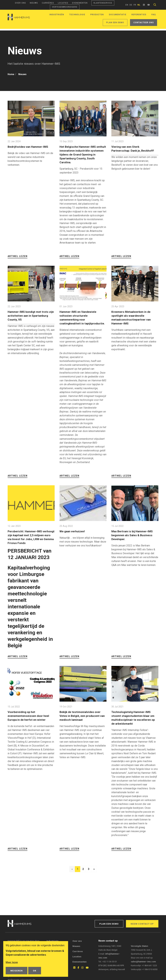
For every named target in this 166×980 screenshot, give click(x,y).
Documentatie (118, 15)
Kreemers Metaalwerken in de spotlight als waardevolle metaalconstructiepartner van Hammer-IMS (133, 317)
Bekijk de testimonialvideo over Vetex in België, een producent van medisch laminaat (82, 720)
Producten (97, 15)
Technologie (77, 15)
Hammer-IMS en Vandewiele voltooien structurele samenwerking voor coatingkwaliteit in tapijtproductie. (80, 319)
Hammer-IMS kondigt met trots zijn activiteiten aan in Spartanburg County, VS (30, 315)
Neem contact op (142, 924)
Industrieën (57, 15)
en (127, 5)
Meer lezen (12, 962)
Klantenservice (103, 3)
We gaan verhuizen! (74, 535)
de (131, 5)
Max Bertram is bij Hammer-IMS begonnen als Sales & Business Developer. (134, 539)
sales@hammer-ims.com (143, 962)
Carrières (48, 3)
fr (135, 5)
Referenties (139, 15)
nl (139, 5)
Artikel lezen (18, 256)
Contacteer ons (144, 23)
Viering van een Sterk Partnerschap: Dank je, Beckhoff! (128, 150)
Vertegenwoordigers (65, 7)
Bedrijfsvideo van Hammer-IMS (30, 146)
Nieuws (34, 3)
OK (35, 971)
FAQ (154, 15)
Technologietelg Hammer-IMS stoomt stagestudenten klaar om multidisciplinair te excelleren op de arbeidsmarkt (135, 721)
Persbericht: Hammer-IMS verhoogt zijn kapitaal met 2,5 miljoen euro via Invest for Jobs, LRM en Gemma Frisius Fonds (30, 541)
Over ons (20, 3)
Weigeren (17, 971)
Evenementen (80, 3)
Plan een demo (115, 23)
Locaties (63, 3)
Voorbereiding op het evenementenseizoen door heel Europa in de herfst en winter (30, 720)
